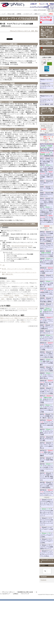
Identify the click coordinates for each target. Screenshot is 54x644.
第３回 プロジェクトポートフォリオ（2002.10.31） (17, 269)
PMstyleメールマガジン (46, 80)
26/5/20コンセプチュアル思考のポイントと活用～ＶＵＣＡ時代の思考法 (46, 262)
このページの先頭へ (33, 326)
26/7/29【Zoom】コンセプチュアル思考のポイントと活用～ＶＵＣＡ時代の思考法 (46, 485)
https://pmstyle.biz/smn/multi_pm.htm (22, 246)
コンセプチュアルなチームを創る (46, 535)
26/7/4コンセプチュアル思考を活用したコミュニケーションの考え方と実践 (46, 408)
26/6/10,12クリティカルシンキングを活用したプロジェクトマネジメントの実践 (47, 346)
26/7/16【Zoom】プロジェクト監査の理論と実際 (46, 460)
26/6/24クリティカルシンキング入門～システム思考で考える (46, 376)
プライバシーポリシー (8, 592)
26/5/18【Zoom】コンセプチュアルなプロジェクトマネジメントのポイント (46, 246)
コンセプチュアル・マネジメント (47, 87)
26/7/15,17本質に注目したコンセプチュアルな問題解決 (47, 453)
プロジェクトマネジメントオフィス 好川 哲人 (24, 31)
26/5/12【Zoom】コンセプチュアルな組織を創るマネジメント (46, 233)
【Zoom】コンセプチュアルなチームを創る (46, 529)
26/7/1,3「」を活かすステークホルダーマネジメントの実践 (47, 399)
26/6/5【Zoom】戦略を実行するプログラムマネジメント (47, 194)
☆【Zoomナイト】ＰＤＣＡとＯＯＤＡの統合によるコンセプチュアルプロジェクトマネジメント (46, 522)
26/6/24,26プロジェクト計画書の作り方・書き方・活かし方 (47, 383)
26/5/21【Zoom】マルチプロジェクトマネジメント (46, 277)
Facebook (43, 580)
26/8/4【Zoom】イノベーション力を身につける (47, 189)
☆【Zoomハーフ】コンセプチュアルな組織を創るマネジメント (46, 547)
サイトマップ (25, 594)
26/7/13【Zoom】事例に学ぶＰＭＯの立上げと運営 (46, 439)
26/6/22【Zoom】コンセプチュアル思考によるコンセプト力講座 (46, 369)
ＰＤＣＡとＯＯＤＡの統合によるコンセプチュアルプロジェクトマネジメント (46, 512)
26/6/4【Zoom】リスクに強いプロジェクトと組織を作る (47, 327)
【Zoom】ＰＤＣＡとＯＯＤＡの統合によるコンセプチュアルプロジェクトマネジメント (46, 503)
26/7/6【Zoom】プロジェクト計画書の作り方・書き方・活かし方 (47, 416)
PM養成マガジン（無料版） (12, 295)
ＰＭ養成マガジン (47, 84)
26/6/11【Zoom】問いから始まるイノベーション (46, 183)
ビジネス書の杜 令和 (47, 104)
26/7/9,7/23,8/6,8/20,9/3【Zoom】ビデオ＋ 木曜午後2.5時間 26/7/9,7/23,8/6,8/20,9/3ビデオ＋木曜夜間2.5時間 (47, 150)
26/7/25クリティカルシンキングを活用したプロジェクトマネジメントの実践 (46, 467)
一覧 (3, 265)
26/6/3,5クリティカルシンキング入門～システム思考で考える (47, 320)
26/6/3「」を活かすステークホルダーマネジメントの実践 (47, 312)
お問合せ (23, 322)
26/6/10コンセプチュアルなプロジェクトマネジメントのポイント (46, 338)
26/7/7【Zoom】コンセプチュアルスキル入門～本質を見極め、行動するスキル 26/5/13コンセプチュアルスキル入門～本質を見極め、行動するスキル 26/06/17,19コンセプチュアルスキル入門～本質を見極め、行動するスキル (47, 168)
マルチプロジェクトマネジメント (23, 249)
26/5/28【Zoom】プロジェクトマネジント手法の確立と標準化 (46, 300)
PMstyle (12, 5)
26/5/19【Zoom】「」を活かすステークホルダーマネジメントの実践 (47, 254)
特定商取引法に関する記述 (25, 592)
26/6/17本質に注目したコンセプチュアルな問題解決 (46, 362)
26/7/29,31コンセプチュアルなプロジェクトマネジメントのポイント (47, 493)
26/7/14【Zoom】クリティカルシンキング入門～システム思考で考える (46, 445)
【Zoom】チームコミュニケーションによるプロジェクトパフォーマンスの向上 (46, 554)
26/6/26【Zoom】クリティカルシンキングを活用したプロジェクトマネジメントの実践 (46, 391)
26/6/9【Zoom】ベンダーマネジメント (47, 332)
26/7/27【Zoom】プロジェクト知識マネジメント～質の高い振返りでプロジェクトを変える (46, 477)
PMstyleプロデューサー (46, 97)
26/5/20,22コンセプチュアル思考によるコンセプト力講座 (47, 270)
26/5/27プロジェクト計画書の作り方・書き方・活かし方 (46, 284)
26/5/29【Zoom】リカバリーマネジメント (47, 305)
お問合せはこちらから (46, 134)
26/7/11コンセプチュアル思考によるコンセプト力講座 (46, 432)
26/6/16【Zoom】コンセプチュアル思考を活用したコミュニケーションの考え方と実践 (46, 355)
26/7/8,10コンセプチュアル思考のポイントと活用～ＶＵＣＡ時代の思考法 (46, 424)
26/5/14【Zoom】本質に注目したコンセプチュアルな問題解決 (46, 239)
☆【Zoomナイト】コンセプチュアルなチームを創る (46, 541)
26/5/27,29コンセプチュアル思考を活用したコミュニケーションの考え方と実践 (47, 292)
